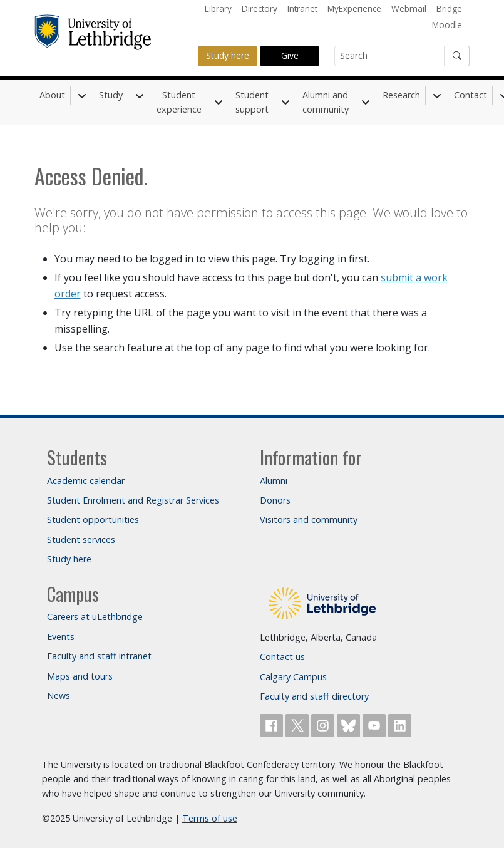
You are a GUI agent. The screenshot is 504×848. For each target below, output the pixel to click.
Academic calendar (86, 481)
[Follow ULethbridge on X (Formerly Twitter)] (298, 724)
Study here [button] (228, 55)
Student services (81, 540)
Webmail (409, 8)
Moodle (447, 25)
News (59, 695)
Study (111, 95)
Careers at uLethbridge (95, 617)
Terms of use (210, 818)
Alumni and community (326, 102)
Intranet (302, 8)
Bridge (449, 8)
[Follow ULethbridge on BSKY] (350, 724)
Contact (471, 95)
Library (218, 8)
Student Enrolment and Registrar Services (133, 500)
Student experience (179, 102)
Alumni (274, 481)
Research (401, 95)
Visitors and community (309, 520)
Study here (69, 559)
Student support (252, 102)
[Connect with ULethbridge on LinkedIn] (400, 724)
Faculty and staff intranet (99, 656)
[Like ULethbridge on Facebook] (273, 724)
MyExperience (354, 8)
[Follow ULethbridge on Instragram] (324, 724)
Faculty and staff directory (314, 696)
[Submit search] (457, 56)
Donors (275, 500)
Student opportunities (93, 520)
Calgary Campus (293, 677)
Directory (260, 8)
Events (61, 637)
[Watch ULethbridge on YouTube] (375, 724)
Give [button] (290, 55)
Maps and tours (80, 676)
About (52, 95)
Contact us (282, 657)
